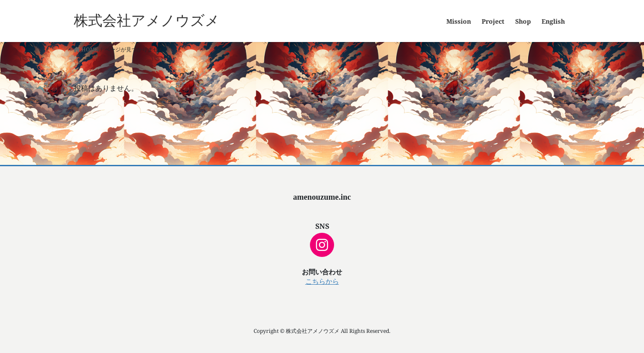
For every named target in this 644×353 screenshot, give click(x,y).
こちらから (322, 282)
